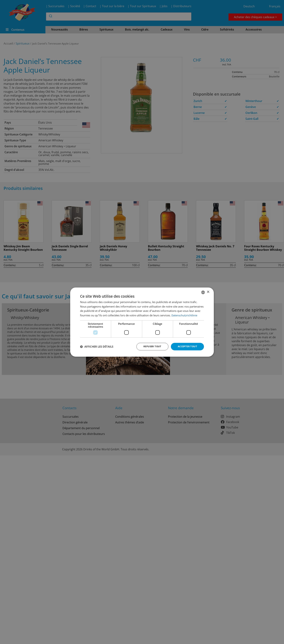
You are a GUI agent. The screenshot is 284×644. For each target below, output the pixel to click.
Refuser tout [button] (150, 346)
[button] (97, 347)
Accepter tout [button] (187, 346)
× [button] (208, 292)
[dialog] (142, 322)
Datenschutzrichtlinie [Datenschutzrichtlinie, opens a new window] (184, 315)
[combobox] (203, 292)
